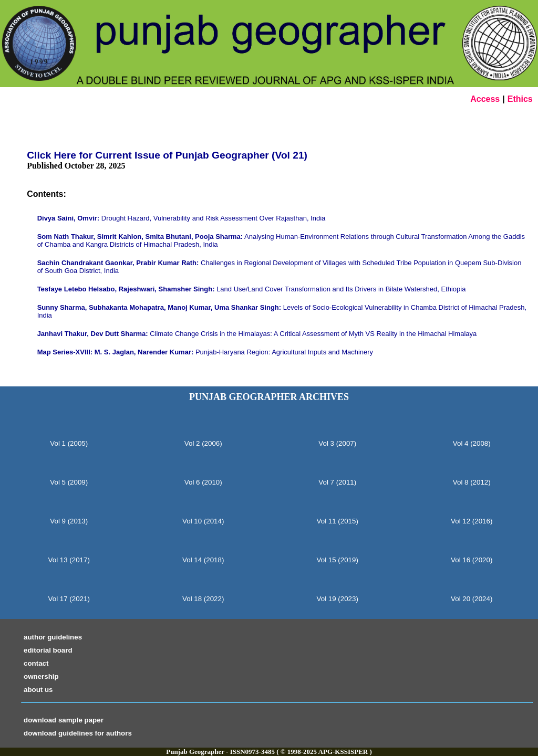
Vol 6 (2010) (203, 482)
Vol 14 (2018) (203, 560)
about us (38, 690)
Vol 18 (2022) (203, 599)
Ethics (520, 99)
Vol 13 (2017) (69, 560)
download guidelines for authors (78, 733)
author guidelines (53, 637)
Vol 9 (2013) (69, 521)
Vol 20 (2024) (472, 599)
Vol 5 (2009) (69, 482)
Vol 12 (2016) (472, 521)
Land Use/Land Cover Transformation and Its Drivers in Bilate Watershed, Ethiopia (252, 289)
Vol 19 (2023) (338, 599)
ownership (41, 676)
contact (36, 663)
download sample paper (64, 720)
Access (485, 99)
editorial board (48, 650)
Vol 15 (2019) (338, 560)
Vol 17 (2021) (69, 599)
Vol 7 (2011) (337, 482)
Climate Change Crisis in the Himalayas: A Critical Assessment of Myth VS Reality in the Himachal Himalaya (257, 334)
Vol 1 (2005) (69, 443)
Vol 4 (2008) (472, 443)
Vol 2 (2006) (203, 443)
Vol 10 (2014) (203, 521)
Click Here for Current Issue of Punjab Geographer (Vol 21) (167, 155)
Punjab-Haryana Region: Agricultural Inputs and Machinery (205, 352)
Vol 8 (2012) (472, 482)
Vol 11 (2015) (338, 521)
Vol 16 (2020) (472, 560)
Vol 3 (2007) (337, 443)
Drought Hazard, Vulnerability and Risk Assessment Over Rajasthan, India (182, 218)
